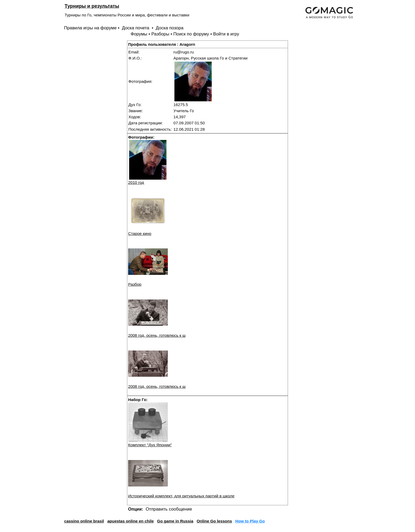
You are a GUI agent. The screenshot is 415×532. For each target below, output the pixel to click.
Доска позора (170, 28)
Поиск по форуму (191, 34)
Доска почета (136, 28)
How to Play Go (250, 521)
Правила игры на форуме (90, 28)
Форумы (139, 34)
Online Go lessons (214, 521)
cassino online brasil (84, 521)
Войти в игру (226, 34)
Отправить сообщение (169, 509)
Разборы (160, 34)
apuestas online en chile (130, 521)
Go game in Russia (175, 521)
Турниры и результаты (92, 6)
